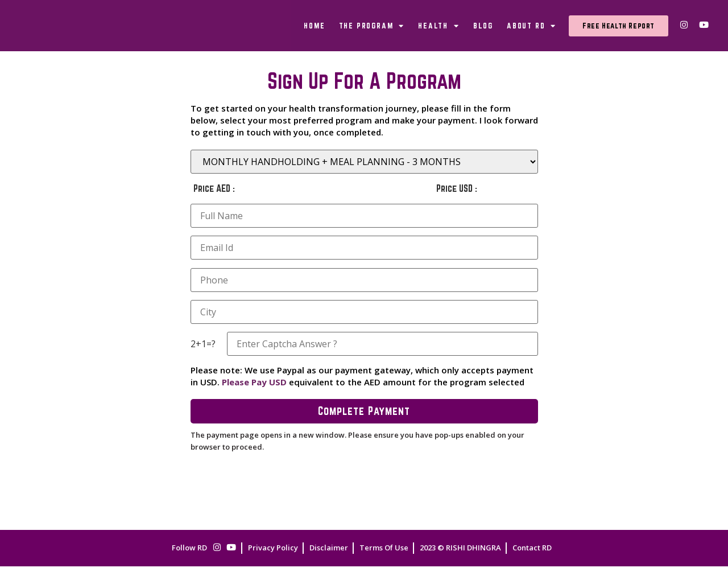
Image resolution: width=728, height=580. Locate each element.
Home (314, 32)
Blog (483, 32)
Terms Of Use (384, 561)
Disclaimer (329, 561)
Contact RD (532, 561)
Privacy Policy (273, 561)
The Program (372, 32)
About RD (531, 32)
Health (439, 32)
